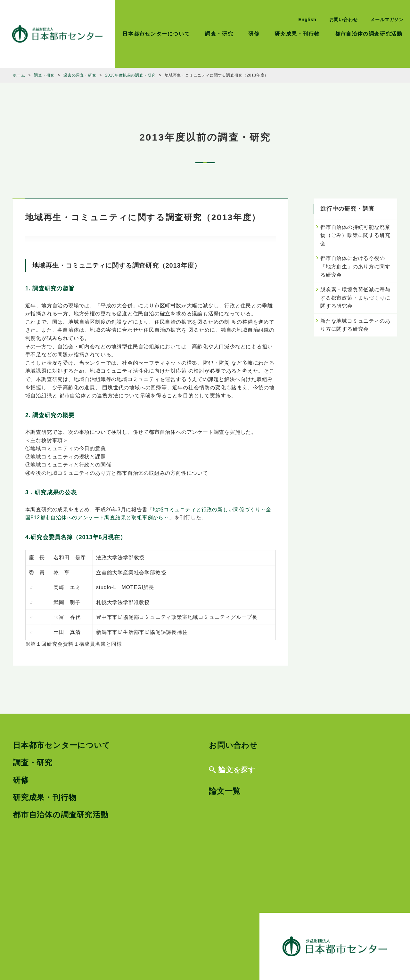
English (307, 20)
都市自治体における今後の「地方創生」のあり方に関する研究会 (355, 266)
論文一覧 (225, 791)
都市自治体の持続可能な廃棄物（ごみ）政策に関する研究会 (355, 235)
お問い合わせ (344, 20)
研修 (254, 34)
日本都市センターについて (156, 34)
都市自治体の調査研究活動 (369, 34)
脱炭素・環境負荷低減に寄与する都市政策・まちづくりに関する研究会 (355, 298)
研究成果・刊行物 (297, 34)
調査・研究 (219, 34)
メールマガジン (387, 20)
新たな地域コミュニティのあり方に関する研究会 (355, 325)
